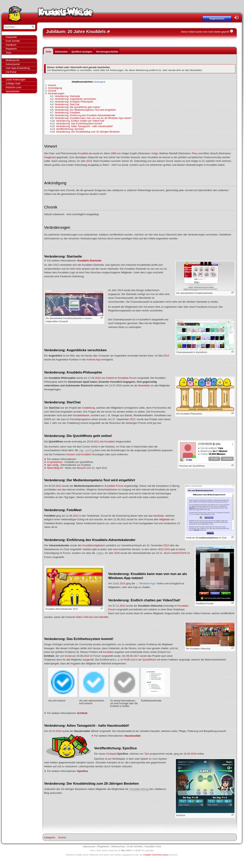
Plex (194, 153)
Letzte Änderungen (16, 80)
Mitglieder (165, 519)
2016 (98, 378)
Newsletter (144, 385)
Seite (49, 52)
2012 (133, 419)
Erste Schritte (13, 41)
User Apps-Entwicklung (18, 68)
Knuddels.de (85, 153)
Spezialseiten (13, 91)
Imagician (50, 157)
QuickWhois (149, 660)
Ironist (68, 656)
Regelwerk (11, 49)
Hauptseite (11, 37)
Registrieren (217, 19)
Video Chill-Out (84, 617)
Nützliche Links (14, 87)
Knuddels (110, 442)
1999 (113, 153)
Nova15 (81, 468)
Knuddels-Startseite (89, 261)
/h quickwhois (55, 462)
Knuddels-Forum (127, 378)
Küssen (71, 454)
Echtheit (82, 713)
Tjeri (147, 754)
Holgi (154, 153)
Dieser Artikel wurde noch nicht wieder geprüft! (205, 32)
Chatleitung (88, 408)
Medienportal (12, 60)
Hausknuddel (133, 736)
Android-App (93, 360)
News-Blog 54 (55, 468)
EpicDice (83, 771)
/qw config (53, 465)
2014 (166, 356)
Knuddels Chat (153, 847)
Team (8, 53)
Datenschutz (118, 847)
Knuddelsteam (81, 415)
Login (237, 18)
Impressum (89, 847)
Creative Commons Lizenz (156, 855)
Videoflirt (103, 617)
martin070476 (179, 553)
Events (62, 837)
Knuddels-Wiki (66, 13)
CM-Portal (11, 72)
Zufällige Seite (13, 84)
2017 (136, 656)
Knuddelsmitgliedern (94, 545)
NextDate (159, 516)
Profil (127, 660)
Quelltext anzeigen (82, 52)
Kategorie (50, 837)
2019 (89, 161)
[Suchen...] (17, 27)
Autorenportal (13, 64)
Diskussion (61, 52)
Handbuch (11, 45)
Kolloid (110, 378)
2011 (97, 442)
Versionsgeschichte (107, 52)
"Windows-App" (147, 583)
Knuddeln (86, 454)
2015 (167, 549)
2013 (161, 549)
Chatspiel (111, 754)
